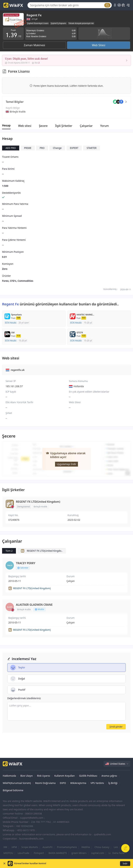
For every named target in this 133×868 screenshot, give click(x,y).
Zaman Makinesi (34, 45)
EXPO (63, 783)
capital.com (98, 853)
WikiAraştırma (78, 783)
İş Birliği (113, 783)
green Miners (79, 853)
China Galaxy (102, 847)
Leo (116, 847)
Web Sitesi (99, 45)
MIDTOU (8, 853)
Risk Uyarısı (44, 776)
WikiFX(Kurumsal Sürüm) (17, 783)
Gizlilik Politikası (88, 776)
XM (5, 847)
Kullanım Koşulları (65, 776)
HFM (14, 847)
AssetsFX (48, 847)
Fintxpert (39, 853)
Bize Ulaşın (26, 776)
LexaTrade (23, 853)
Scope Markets (30, 847)
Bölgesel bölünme (13, 790)
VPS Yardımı (97, 783)
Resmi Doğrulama (45, 783)
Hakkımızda (9, 776)
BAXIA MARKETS (58, 853)
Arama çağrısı (109, 776)
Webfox (86, 847)
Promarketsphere (67, 847)
